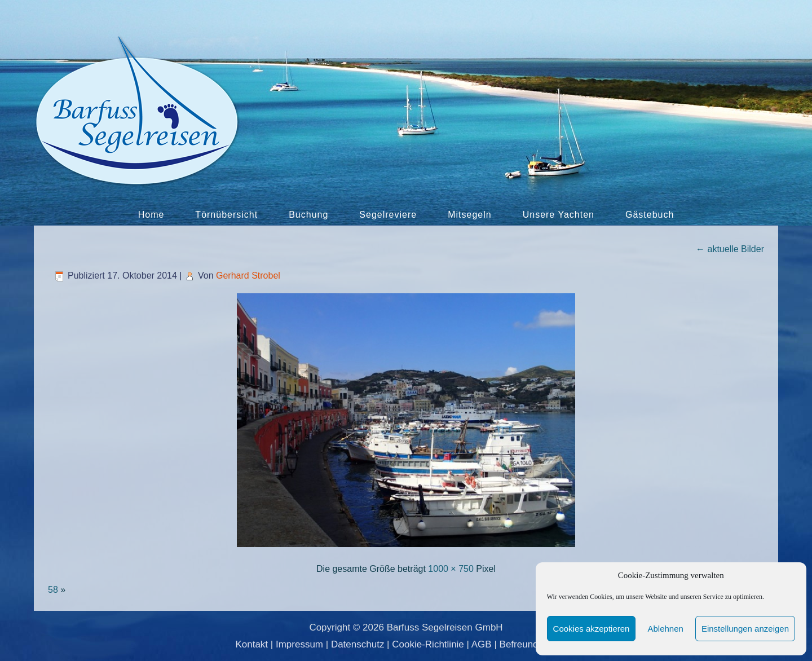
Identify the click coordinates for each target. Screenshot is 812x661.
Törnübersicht (226, 215)
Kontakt (251, 644)
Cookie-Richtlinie (428, 644)
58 (53, 590)
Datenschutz (358, 644)
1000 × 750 (451, 569)
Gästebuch (650, 215)
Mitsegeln (469, 215)
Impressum (299, 644)
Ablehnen (665, 629)
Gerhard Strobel (248, 276)
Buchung (308, 215)
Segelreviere (388, 215)
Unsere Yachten (559, 215)
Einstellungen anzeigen (745, 629)
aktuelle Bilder (730, 249)
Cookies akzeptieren (592, 629)
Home (151, 215)
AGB (482, 644)
